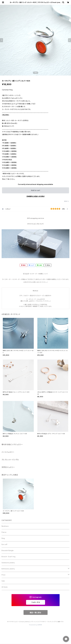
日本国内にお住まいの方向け (36, 196)
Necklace (5, 526)
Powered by (36, 625)
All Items (5, 587)
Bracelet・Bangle (8, 550)
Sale (3, 581)
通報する (67, 201)
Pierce (4, 532)
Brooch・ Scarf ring (8, 557)
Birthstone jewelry (8, 569)
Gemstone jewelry (8, 563)
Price (4, 575)
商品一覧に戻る (36, 613)
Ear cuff (4, 544)
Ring (3, 538)
